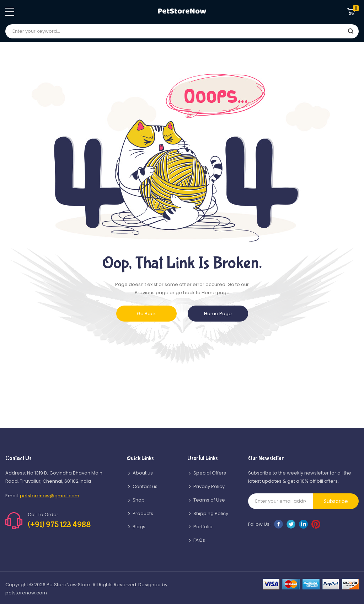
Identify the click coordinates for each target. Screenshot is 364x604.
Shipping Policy (211, 513)
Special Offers (210, 473)
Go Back (146, 314)
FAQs (199, 540)
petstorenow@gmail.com (50, 496)
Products (143, 513)
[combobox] (182, 31)
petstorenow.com (26, 593)
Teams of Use (209, 500)
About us (143, 473)
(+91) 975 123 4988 (59, 525)
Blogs (139, 527)
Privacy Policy (209, 486)
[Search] (350, 32)
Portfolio (203, 527)
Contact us (145, 486)
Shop (139, 500)
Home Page (218, 314)
